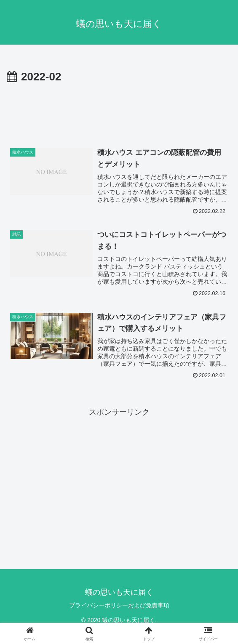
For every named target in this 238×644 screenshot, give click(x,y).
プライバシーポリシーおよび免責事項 (119, 605)
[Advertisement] (119, 112)
